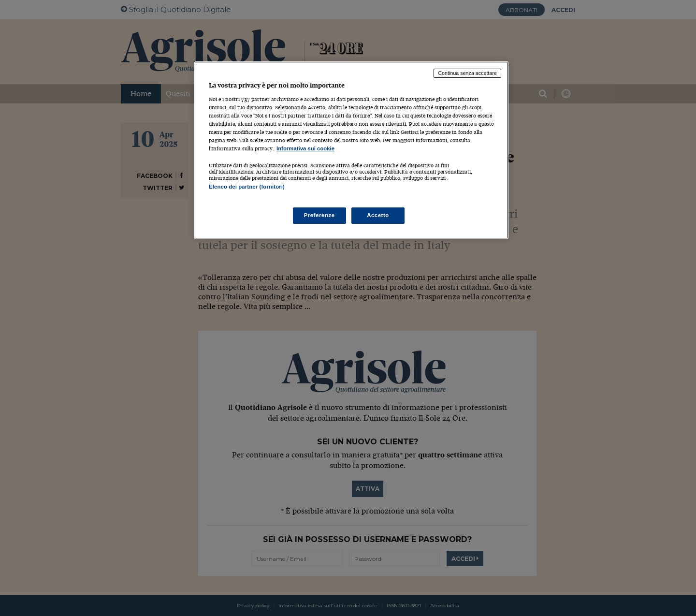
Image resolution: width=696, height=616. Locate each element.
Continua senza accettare (467, 73)
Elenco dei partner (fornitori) (247, 187)
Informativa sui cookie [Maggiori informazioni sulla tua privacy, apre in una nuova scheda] (305, 148)
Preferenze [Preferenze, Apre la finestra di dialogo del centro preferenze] (319, 215)
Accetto (378, 215)
